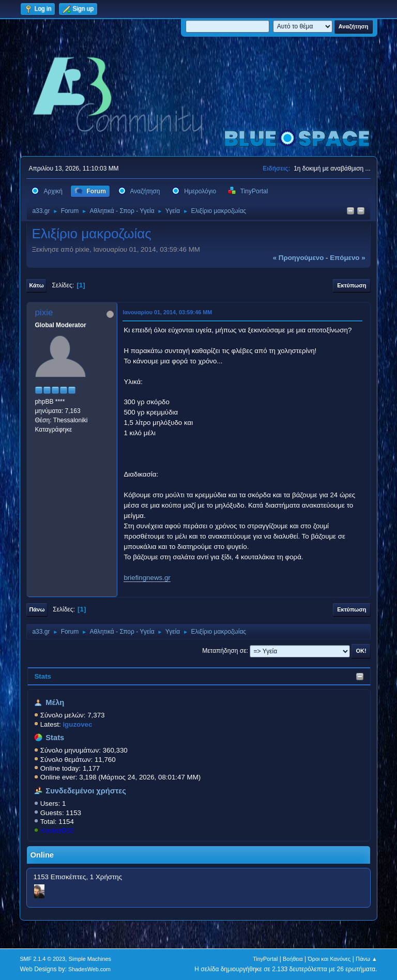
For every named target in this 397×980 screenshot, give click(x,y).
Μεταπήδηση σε (224, 651)
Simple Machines (90, 959)
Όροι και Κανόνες (329, 959)
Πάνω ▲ (367, 959)
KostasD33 (57, 830)
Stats (43, 676)
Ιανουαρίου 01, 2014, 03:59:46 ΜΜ (167, 312)
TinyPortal (265, 959)
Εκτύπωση (352, 285)
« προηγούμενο (299, 258)
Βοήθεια (293, 959)
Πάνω (37, 609)
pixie (44, 312)
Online (42, 855)
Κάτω (36, 285)
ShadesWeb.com (89, 969)
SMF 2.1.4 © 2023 (42, 959)
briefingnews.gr (147, 578)
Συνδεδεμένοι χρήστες (86, 791)
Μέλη (55, 702)
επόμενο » (347, 258)
